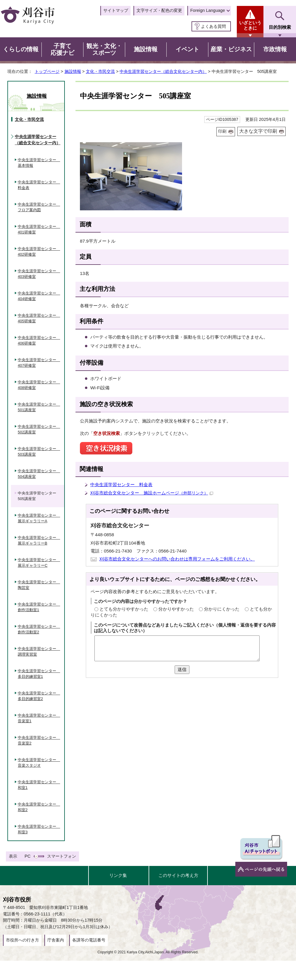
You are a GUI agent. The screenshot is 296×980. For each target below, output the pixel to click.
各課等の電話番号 (89, 940)
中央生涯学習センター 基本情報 (39, 163)
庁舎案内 (56, 940)
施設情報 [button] (146, 49)
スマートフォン (62, 856)
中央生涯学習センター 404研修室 (39, 296)
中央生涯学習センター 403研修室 (39, 274)
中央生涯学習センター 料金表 (121, 485)
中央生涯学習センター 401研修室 (39, 229)
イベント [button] (187, 49)
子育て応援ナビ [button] (62, 49)
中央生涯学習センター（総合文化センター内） (163, 71)
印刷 (222, 131)
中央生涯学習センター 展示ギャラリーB (39, 541)
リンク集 (118, 875)
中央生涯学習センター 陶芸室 (39, 585)
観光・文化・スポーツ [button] (104, 49)
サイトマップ (116, 10)
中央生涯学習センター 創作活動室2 (39, 629)
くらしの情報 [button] (21, 49)
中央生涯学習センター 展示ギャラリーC (39, 563)
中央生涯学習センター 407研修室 (39, 363)
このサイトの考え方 (178, 875)
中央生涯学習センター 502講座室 (39, 429)
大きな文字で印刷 (258, 131)
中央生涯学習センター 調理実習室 (39, 652)
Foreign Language (208, 10)
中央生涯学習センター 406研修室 (39, 341)
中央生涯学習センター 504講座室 (39, 474)
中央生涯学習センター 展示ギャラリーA (39, 518)
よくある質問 (213, 26)
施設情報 (73, 71)
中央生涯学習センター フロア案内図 (39, 207)
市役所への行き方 (22, 940)
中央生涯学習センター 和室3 (39, 829)
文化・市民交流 (100, 71)
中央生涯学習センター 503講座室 (39, 452)
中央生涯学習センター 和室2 (39, 807)
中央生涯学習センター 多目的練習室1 (39, 674)
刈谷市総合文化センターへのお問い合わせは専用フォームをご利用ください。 (177, 559)
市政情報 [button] (275, 49)
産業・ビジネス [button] (231, 49)
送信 (182, 669)
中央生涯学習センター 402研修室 (39, 252)
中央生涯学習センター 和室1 (39, 785)
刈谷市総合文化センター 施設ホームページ (152, 493)
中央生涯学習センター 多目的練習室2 (39, 696)
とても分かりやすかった (124, 609)
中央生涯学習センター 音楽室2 (39, 740)
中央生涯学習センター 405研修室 (39, 318)
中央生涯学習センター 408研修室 (39, 385)
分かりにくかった (222, 609)
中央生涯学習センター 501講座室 (39, 407)
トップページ (47, 71)
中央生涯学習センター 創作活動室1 (39, 607)
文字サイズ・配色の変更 (159, 10)
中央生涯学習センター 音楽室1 (39, 718)
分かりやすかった (176, 609)
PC (28, 856)
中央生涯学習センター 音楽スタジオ (39, 763)
